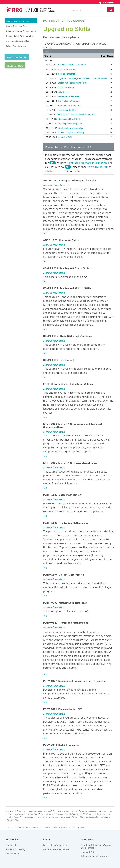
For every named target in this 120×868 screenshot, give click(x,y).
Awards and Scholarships (17, 41)
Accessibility (12, 853)
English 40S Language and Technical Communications (82, 78)
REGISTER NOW (15, 65)
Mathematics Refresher (69, 96)
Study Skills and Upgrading (71, 128)
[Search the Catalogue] (89, 10)
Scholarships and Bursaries (95, 856)
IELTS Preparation (66, 87)
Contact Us (11, 845)
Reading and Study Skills (70, 118)
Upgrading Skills (65, 137)
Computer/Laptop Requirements (21, 31)
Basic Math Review (67, 69)
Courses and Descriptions (18, 21)
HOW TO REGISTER (17, 57)
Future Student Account (55, 845)
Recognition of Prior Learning (20, 36)
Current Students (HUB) (56, 849)
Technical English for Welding (71, 132)
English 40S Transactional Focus (73, 82)
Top (45, 233)
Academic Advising (15, 849)
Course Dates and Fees (17, 26)
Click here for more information (87, 162)
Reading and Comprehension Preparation (76, 114)
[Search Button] (111, 10)
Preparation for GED (67, 109)
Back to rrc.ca (107, 2)
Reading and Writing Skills (70, 123)
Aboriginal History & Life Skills (72, 64)
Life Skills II (64, 91)
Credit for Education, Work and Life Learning (96, 846)
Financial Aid (87, 851)
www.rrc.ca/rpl (98, 166)
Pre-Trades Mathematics (69, 100)
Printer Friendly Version (17, 46)
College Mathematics (68, 73)
